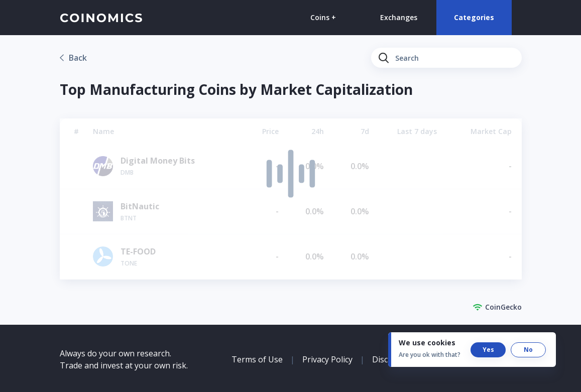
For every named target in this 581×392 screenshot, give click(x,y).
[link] (73, 58)
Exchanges (399, 17)
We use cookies (427, 343)
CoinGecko (497, 307)
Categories (474, 17)
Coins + (323, 17)
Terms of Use (257, 359)
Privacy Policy (327, 359)
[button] (488, 350)
